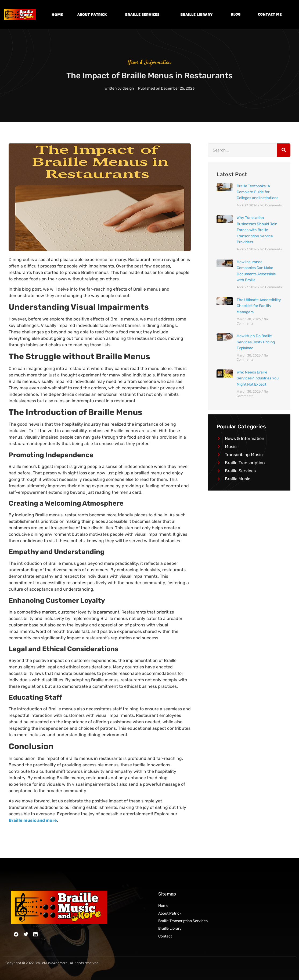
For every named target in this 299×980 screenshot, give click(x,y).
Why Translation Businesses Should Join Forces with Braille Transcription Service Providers (257, 230)
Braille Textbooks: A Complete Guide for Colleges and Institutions (257, 192)
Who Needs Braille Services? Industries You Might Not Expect (258, 378)
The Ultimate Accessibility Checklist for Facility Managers (259, 306)
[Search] (284, 150)
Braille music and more (33, 820)
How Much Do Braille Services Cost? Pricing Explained (256, 342)
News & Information (149, 62)
